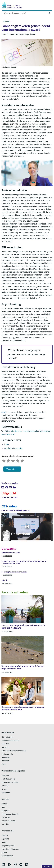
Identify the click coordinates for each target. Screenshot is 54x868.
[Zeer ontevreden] (4, 461)
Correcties (5, 825)
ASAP (4, 412)
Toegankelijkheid (8, 846)
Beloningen (6, 793)
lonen (7, 445)
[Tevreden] (19, 461)
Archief (4, 853)
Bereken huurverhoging (10, 741)
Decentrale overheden (10, 783)
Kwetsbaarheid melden (10, 849)
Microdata (5, 748)
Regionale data (7, 754)
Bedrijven (5, 776)
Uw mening (47, 867)
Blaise (4, 765)
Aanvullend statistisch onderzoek (14, 751)
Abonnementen (7, 856)
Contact (4, 804)
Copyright (5, 839)
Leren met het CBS (8, 821)
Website (5, 836)
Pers (3, 808)
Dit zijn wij (5, 811)
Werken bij (6, 818)
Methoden (5, 761)
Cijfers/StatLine (7, 738)
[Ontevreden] (9, 461)
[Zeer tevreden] (24, 461)
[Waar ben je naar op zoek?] (27, 13)
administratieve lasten (14, 448)
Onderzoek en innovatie (10, 814)
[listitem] (3, 487)
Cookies (4, 843)
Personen (5, 786)
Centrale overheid (8, 779)
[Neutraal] (14, 461)
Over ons (7, 21)
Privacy (4, 790)
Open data (5, 744)
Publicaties (6, 758)
